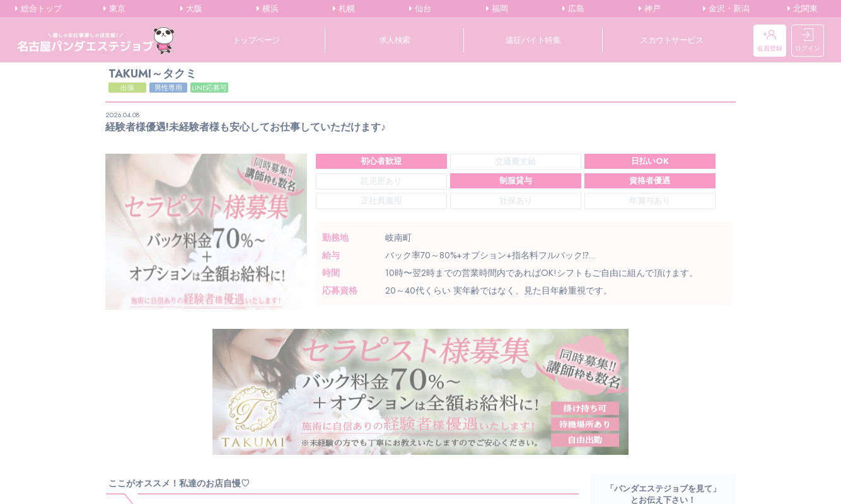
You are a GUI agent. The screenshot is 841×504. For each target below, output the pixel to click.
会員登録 (770, 41)
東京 (114, 9)
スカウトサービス (671, 40)
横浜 (268, 9)
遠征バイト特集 (533, 40)
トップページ (256, 40)
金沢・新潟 (726, 9)
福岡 (497, 9)
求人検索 (395, 40)
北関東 (803, 9)
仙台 (420, 9)
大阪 (191, 9)
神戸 (650, 9)
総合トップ (38, 9)
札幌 (344, 9)
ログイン (808, 41)
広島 (573, 9)
